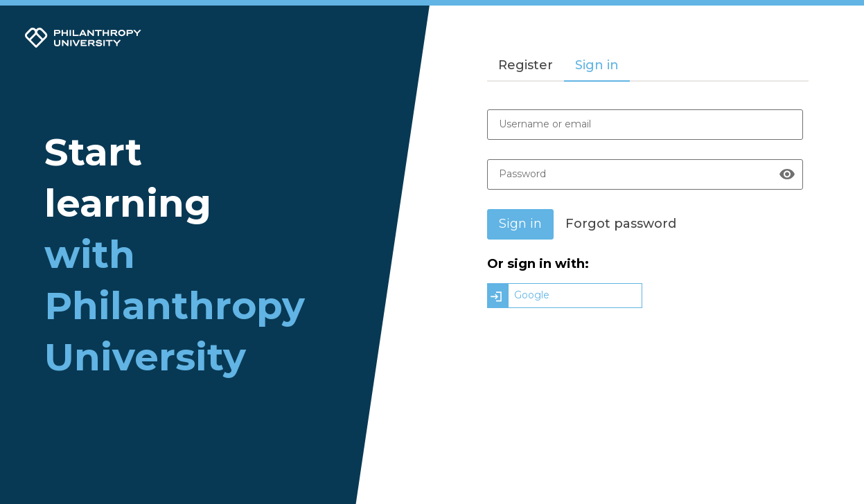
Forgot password (621, 224)
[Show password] (787, 174)
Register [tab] (526, 65)
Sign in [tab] (597, 65)
